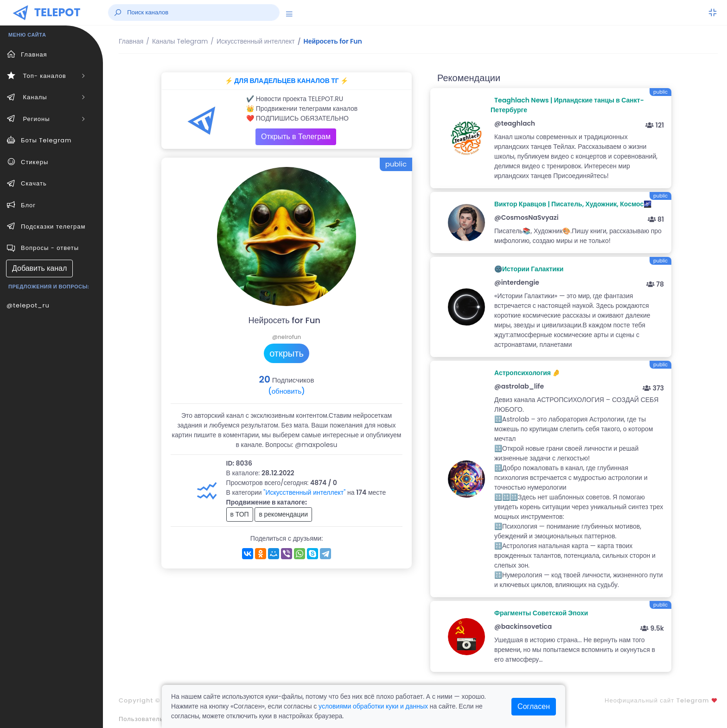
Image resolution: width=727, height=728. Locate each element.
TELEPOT (57, 12)
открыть (287, 353)
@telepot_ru (28, 305)
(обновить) (286, 391)
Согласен (534, 706)
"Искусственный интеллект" (304, 492)
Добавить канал (39, 268)
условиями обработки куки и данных (373, 706)
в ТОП (240, 514)
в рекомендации (283, 514)
